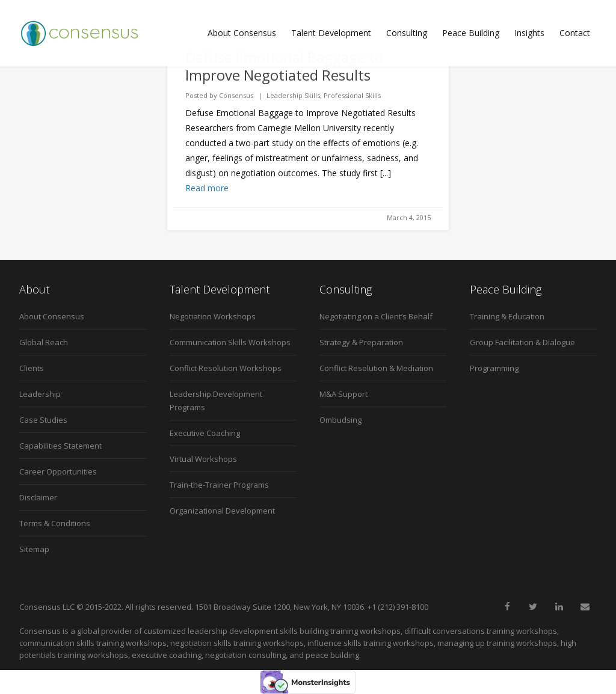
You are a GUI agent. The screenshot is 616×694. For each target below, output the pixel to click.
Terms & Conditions (55, 523)
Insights (529, 33)
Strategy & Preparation (361, 342)
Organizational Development (222, 511)
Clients (32, 368)
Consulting (407, 33)
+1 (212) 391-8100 (398, 607)
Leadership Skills (293, 95)
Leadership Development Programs (216, 401)
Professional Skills (352, 95)
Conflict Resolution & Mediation (376, 368)
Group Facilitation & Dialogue (522, 342)
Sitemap (34, 549)
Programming (494, 368)
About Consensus (242, 33)
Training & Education (507, 316)
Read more (207, 188)
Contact (575, 33)
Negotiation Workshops (213, 316)
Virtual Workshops (203, 459)
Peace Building (471, 33)
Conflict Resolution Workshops (226, 368)
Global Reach (44, 342)
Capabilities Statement (60, 446)
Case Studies (43, 420)
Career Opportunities (58, 471)
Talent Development (331, 33)
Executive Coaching (205, 433)
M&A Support (343, 394)
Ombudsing (340, 420)
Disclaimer (38, 497)
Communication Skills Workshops (230, 342)
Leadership (40, 394)
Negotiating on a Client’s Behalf (376, 316)
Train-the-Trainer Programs (219, 485)
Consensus (236, 95)
